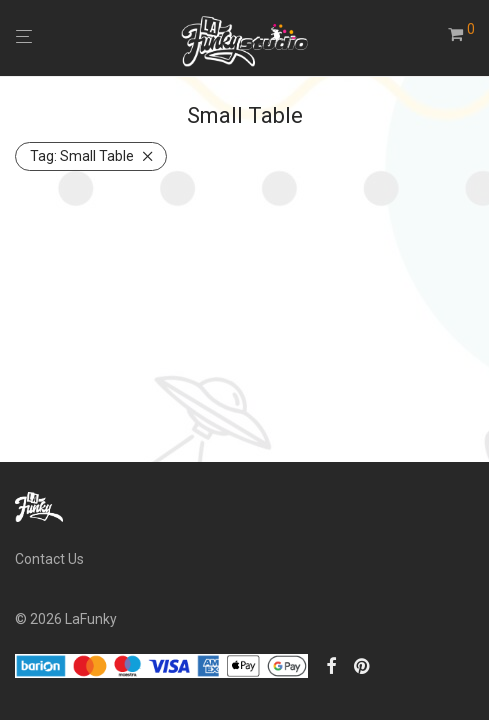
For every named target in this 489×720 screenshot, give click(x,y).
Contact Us (49, 559)
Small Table (82, 156)
